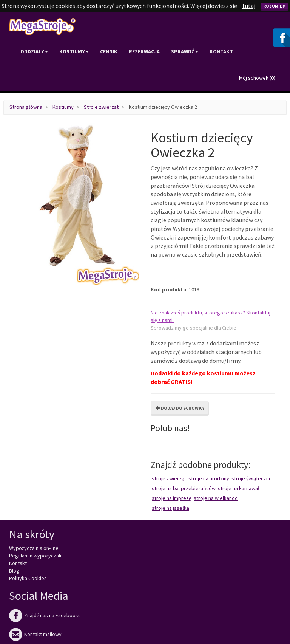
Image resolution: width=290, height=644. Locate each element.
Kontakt (221, 51)
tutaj (249, 6)
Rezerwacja (144, 51)
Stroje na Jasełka (170, 508)
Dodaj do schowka (180, 408)
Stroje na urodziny (209, 478)
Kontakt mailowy (35, 634)
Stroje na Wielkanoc (216, 498)
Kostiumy (63, 107)
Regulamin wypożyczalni (36, 556)
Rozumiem (275, 6)
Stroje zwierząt (101, 107)
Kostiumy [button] (74, 51)
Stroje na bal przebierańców (184, 488)
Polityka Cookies (28, 578)
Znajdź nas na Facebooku (45, 615)
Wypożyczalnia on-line (34, 548)
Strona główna (26, 107)
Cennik (109, 51)
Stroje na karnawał (239, 488)
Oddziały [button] (34, 51)
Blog (14, 571)
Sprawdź (185, 51)
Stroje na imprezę (172, 498)
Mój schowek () (257, 78)
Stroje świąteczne (252, 478)
